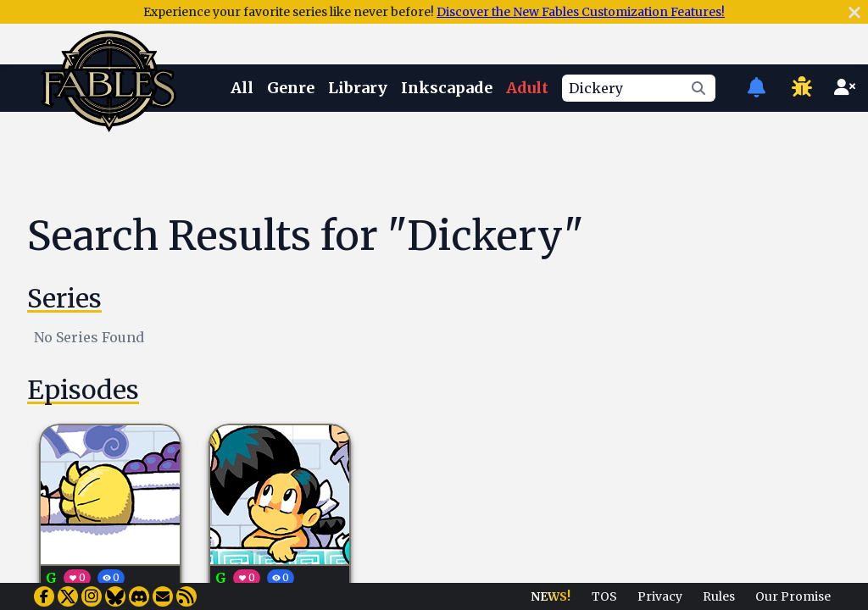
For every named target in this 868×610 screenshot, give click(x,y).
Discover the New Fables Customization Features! (581, 12)
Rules (719, 596)
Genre (291, 88)
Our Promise (793, 596)
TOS (604, 596)
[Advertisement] (448, 164)
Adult (527, 88)
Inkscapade (447, 88)
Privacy (660, 596)
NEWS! (551, 596)
